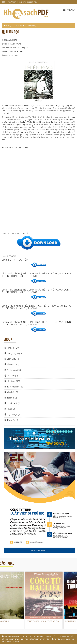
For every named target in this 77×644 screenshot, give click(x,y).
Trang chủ (9, 25)
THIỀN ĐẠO (32, 25)
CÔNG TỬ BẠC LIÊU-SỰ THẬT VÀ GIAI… (57, 621)
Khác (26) (10, 409)
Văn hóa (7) (11, 392)
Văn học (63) (12, 364)
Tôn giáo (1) (11, 420)
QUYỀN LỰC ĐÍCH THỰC (13, 621)
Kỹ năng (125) (12, 381)
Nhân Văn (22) (13, 370)
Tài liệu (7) (11, 398)
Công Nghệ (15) (13, 353)
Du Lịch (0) (11, 376)
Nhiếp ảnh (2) (12, 403)
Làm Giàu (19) (12, 359)
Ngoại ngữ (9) (12, 415)
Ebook (21, 25)
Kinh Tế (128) (12, 348)
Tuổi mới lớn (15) (14, 387)
